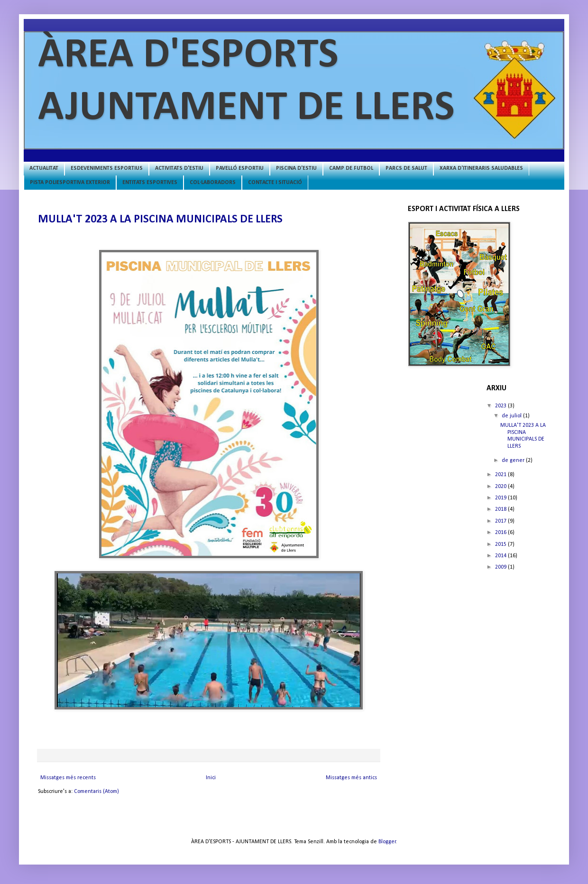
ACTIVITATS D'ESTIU (179, 168)
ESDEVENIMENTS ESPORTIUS (107, 168)
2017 (501, 521)
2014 (501, 556)
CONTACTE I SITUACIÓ (275, 183)
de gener (514, 460)
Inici (211, 778)
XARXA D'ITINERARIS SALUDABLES (481, 168)
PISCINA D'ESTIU (296, 168)
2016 (501, 533)
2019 (501, 498)
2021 (501, 475)
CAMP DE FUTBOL (351, 168)
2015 (501, 544)
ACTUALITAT (44, 168)
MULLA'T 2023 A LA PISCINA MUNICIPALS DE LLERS (160, 220)
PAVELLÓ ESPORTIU (240, 168)
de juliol (512, 416)
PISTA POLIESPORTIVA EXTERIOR (70, 183)
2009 (501, 567)
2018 (501, 509)
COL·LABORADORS (213, 183)
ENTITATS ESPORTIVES (150, 183)
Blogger (387, 842)
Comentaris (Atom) (96, 792)
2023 (501, 406)
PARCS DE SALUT (406, 168)
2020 (501, 487)
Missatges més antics (351, 778)
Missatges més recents (68, 778)
